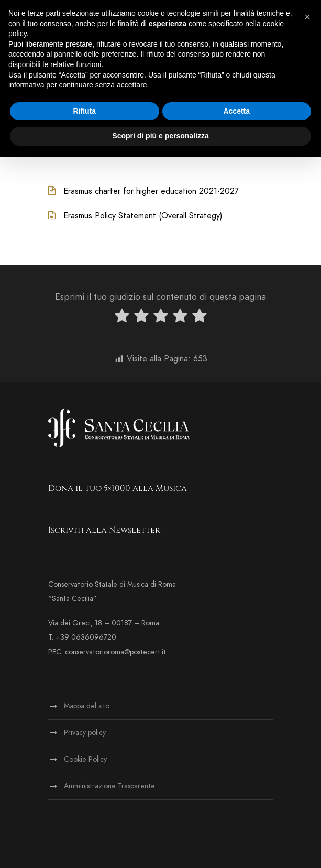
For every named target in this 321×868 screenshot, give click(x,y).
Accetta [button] (236, 111)
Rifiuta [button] (84, 111)
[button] (307, 17)
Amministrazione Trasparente (109, 786)
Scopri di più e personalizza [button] (160, 136)
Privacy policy (85, 733)
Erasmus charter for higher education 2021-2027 (151, 191)
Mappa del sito (87, 706)
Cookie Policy (85, 759)
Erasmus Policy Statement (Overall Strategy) (143, 216)
